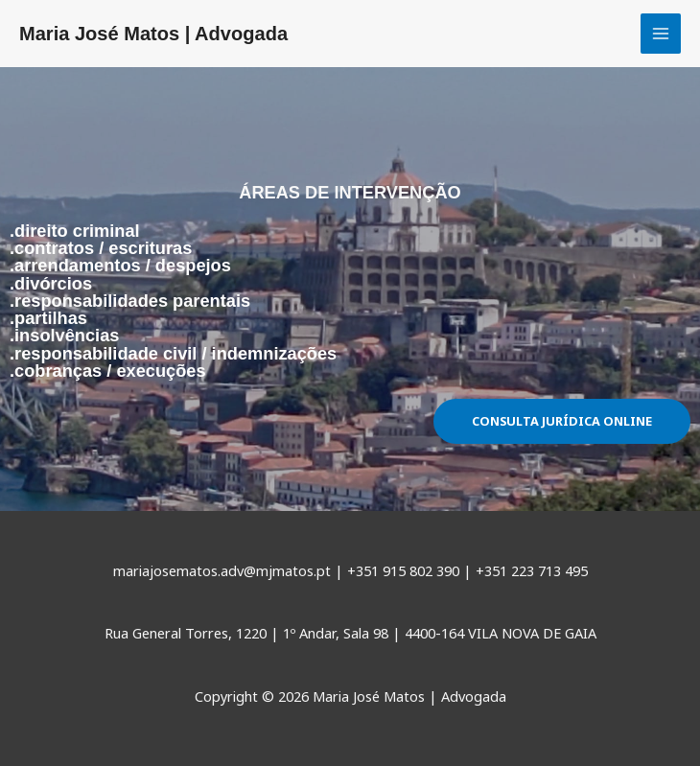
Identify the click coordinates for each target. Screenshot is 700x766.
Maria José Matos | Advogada (153, 34)
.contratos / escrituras (101, 248)
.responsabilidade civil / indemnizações (173, 353)
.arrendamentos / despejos (120, 265)
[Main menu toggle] (661, 34)
